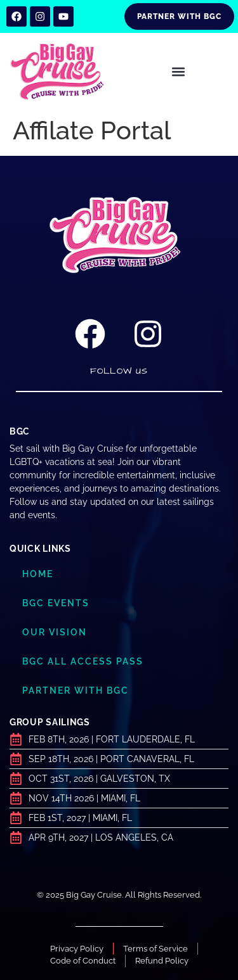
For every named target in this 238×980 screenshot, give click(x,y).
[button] (179, 72)
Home (38, 574)
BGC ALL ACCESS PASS (83, 661)
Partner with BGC (76, 690)
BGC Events (56, 603)
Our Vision (55, 632)
